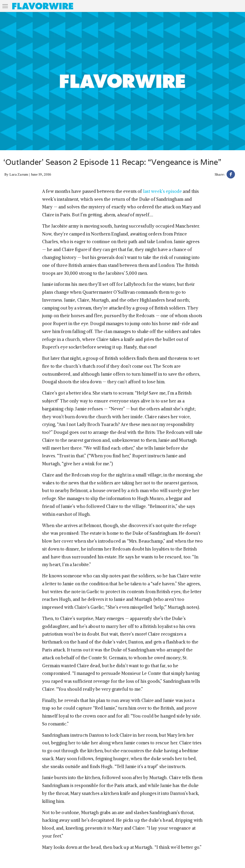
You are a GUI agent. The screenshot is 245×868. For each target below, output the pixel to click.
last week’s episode (163, 191)
